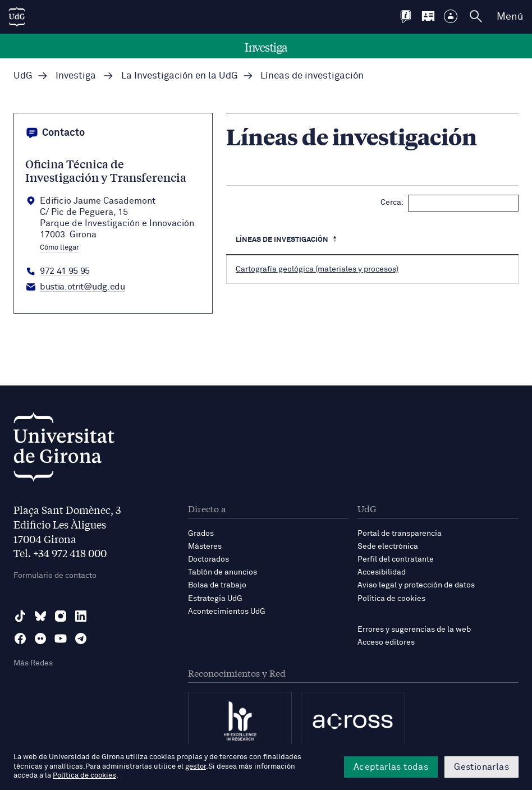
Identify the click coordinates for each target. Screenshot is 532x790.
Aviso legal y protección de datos (416, 585)
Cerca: (450, 203)
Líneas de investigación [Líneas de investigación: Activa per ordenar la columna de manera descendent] (282, 240)
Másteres (205, 546)
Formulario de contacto (55, 576)
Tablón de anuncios (223, 572)
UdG (23, 76)
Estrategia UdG (215, 599)
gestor (196, 767)
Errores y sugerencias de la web (414, 630)
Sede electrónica (388, 546)
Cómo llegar (59, 248)
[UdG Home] (17, 17)
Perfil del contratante (396, 559)
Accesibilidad (382, 572)
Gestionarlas (481, 767)
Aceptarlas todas (391, 767)
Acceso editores (386, 642)
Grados (201, 534)
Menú (510, 17)
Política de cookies (391, 599)
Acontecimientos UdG (227, 612)
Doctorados (208, 559)
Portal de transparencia (400, 534)
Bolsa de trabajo (217, 585)
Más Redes (33, 663)
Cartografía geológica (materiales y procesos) (317, 269)
